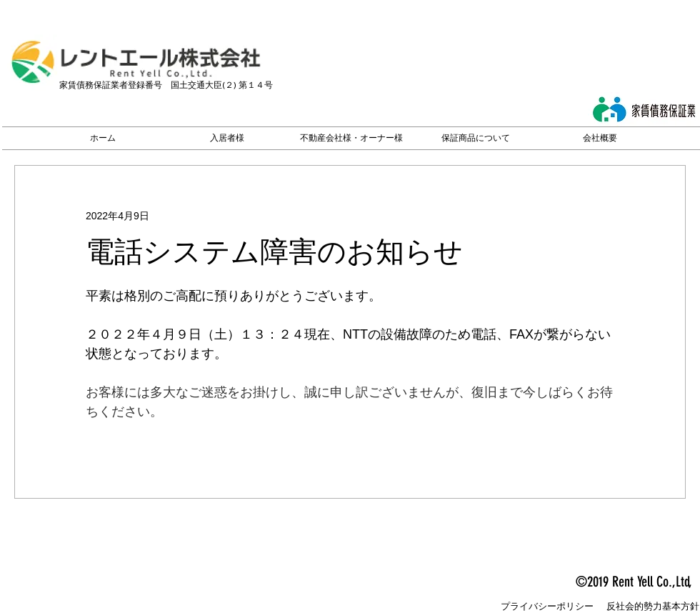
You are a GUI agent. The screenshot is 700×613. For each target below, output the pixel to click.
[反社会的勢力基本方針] (653, 607)
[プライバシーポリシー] (547, 607)
